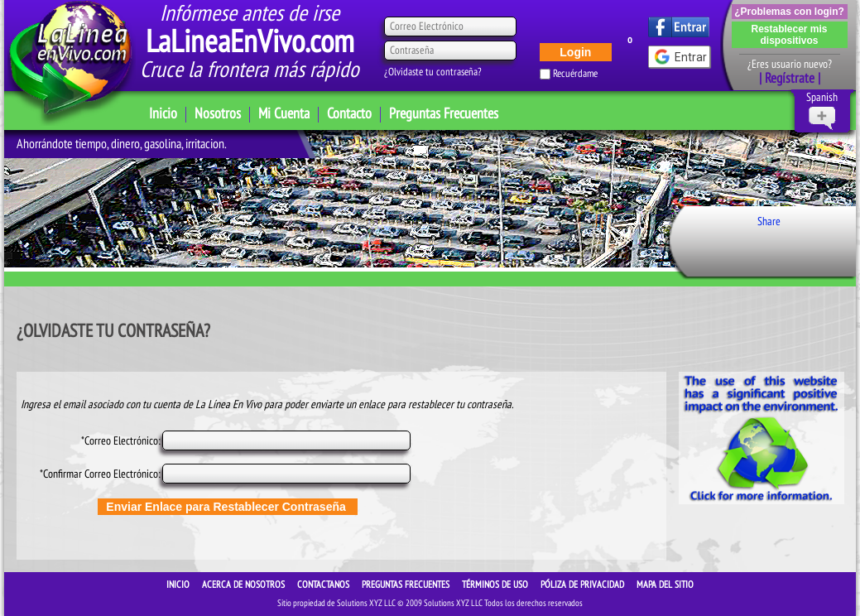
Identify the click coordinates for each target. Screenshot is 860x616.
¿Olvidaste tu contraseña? (433, 72)
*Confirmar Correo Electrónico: (100, 474)
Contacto (349, 114)
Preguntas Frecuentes (444, 114)
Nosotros (218, 114)
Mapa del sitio (665, 585)
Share (769, 221)
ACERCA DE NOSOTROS (245, 585)
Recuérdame (575, 74)
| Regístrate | (790, 79)
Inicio (163, 114)
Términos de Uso (496, 585)
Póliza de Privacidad (584, 585)
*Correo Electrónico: (121, 441)
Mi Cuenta (284, 114)
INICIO (179, 585)
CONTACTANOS (324, 585)
